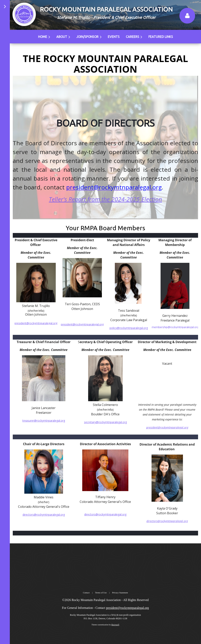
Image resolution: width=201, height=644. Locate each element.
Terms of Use (101, 593)
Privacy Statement (120, 593)
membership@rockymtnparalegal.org (175, 327)
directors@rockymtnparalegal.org (167, 521)
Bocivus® (115, 625)
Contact (86, 593)
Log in (187, 16)
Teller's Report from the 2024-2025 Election (105, 199)
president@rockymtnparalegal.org (82, 324)
